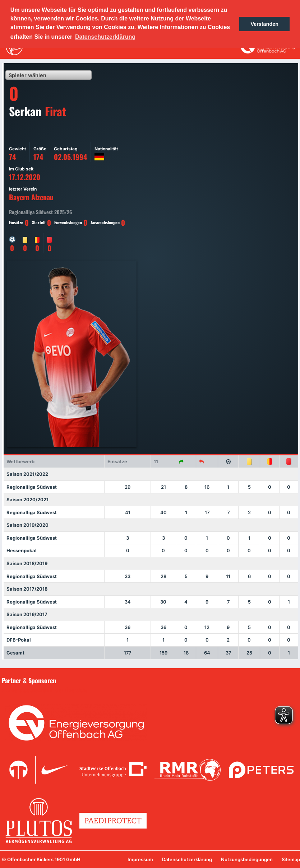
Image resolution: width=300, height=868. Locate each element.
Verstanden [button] (264, 24)
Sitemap (291, 859)
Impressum (140, 859)
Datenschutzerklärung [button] (105, 37)
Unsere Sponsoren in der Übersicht (46, 690)
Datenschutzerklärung (187, 859)
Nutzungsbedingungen (247, 859)
